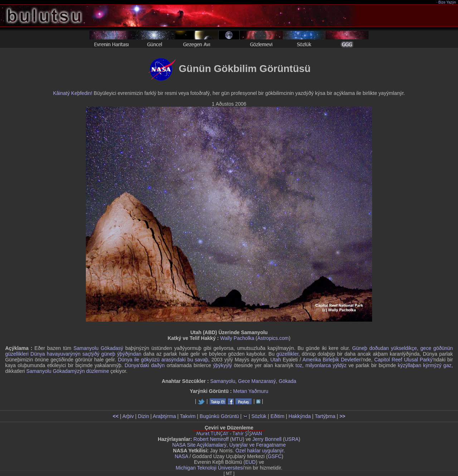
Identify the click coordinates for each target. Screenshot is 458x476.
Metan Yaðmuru (251, 391)
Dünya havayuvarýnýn (55, 354)
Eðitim (277, 416)
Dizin (143, 416)
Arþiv (128, 416)
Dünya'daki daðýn (145, 365)
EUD (250, 462)
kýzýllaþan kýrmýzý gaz (425, 365)
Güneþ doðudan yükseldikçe (384, 348)
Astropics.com (273, 338)
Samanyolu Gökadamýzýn (56, 371)
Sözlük (259, 416)
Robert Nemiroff (211, 439)
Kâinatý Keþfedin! (73, 93)
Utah (276, 360)
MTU (237, 439)
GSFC (275, 456)
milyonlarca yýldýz (326, 365)
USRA (291, 439)
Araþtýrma (164, 416)
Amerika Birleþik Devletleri (332, 360)
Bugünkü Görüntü (219, 416)
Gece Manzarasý (257, 381)
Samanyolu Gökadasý (98, 348)
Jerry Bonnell (267, 439)
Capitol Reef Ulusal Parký (403, 360)
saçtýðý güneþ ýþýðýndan (112, 354)
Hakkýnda (299, 416)
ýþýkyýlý (222, 365)
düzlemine (98, 371)
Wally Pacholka (237, 338)
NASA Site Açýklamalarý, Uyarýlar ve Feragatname (229, 445)
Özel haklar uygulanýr (260, 451)
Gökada (288, 381)
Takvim (188, 416)
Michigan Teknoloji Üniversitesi (210, 468)
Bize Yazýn (447, 2)
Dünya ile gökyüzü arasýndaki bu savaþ (163, 360)
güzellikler (288, 354)
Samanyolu (223, 381)
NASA (181, 456)
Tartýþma (325, 416)
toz (299, 365)
